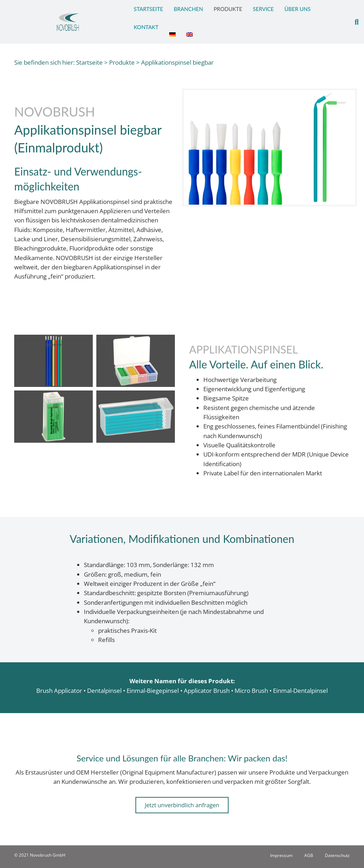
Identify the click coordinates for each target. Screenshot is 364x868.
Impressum (281, 855)
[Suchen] (354, 22)
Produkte (228, 9)
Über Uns (297, 9)
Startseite (148, 9)
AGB (309, 855)
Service (263, 9)
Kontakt (146, 27)
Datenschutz (337, 855)
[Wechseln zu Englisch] (189, 31)
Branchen (188, 9)
